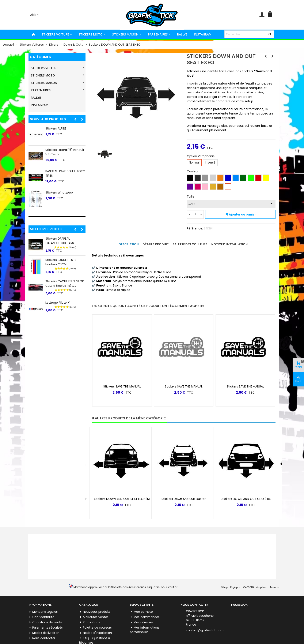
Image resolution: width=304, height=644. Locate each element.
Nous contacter (42, 630)
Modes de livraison (44, 624)
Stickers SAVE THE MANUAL (122, 378)
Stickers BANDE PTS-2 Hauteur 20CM (61, 262)
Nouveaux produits (48, 119)
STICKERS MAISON (125, 34)
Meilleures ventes (46, 229)
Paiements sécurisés (46, 619)
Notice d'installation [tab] (229, 244)
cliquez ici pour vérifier (162, 579)
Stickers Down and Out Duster (184, 490)
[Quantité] (195, 214)
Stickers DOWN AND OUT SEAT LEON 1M (122, 490)
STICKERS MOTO (91, 34)
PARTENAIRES (158, 34)
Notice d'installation (96, 624)
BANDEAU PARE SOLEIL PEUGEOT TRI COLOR (60, 173)
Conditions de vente (45, 614)
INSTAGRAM (203, 34)
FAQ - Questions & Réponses (95, 632)
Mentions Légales (43, 603)
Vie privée (261, 579)
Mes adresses (142, 614)
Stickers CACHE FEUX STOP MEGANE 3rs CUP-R (65, 131)
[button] (75, 119)
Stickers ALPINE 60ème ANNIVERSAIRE (62, 195)
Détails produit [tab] (156, 244)
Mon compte (141, 603)
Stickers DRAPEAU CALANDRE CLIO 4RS (60, 241)
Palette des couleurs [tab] (190, 244)
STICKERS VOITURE (55, 34)
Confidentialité (41, 609)
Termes (274, 579)
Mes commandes (145, 609)
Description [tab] (129, 244)
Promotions (90, 614)
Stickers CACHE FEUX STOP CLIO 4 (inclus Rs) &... (65, 283)
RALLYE (182, 34)
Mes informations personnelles (145, 621)
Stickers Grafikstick (59, 150)
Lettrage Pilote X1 (58, 303)
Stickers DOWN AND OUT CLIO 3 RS (246, 490)
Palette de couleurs (95, 619)
